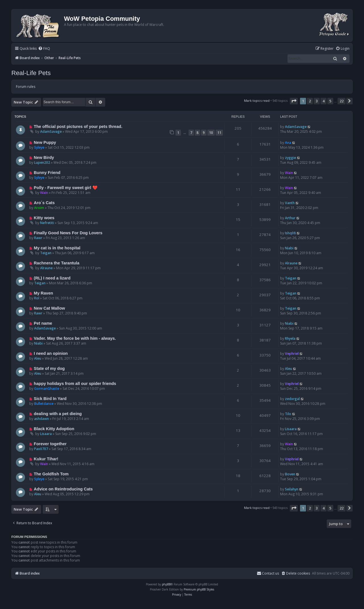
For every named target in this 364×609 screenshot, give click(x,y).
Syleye (39, 147)
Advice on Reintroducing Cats (63, 489)
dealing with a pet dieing (58, 414)
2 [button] (310, 101)
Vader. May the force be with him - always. (75, 338)
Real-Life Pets (31, 73)
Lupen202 (42, 162)
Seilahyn (292, 489)
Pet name (43, 323)
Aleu (38, 358)
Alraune (46, 268)
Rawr (38, 238)
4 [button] (323, 101)
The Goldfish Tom (51, 474)
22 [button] (342, 101)
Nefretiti (47, 223)
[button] (294, 101)
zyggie (290, 158)
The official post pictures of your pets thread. (78, 127)
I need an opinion (51, 353)
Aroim (39, 208)
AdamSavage (51, 131)
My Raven (44, 293)
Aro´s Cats (44, 203)
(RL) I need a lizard (52, 278)
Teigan (46, 253)
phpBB (166, 584)
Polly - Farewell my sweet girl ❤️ (66, 188)
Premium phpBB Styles (199, 589)
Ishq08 (290, 233)
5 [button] (330, 101)
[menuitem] (44, 49)
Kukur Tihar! (46, 459)
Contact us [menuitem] (268, 573)
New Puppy (45, 142)
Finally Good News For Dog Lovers (68, 233)
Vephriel (292, 354)
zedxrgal (292, 399)
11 (219, 133)
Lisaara (46, 434)
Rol (37, 298)
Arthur (290, 218)
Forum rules (26, 87)
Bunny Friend (47, 173)
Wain (289, 173)
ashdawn (42, 419)
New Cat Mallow (49, 308)
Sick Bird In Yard (50, 399)
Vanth (290, 203)
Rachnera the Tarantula (57, 263)
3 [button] (317, 101)
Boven (290, 474)
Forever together (50, 444)
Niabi (289, 248)
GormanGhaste (47, 389)
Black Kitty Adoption (54, 429)
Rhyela (290, 338)
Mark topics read (257, 101)
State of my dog (49, 368)
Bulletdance (44, 404)
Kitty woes (44, 218)
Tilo (288, 414)
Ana (288, 143)
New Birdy (44, 158)
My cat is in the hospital (57, 248)
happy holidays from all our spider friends (75, 384)
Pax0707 (41, 449)
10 (211, 133)
